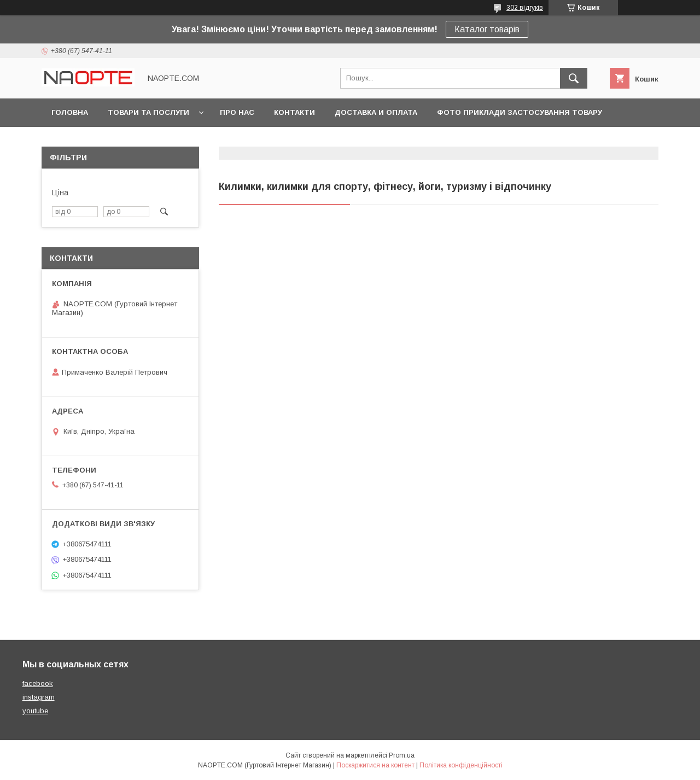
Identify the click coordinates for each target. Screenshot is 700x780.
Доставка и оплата (376, 112)
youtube (35, 711)
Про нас (237, 112)
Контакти (294, 112)
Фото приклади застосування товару (520, 112)
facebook (38, 683)
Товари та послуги (148, 112)
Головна (70, 112)
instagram (39, 697)
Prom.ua (402, 755)
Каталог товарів (487, 29)
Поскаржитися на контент (375, 765)
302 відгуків (525, 8)
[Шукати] (574, 78)
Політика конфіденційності (461, 765)
